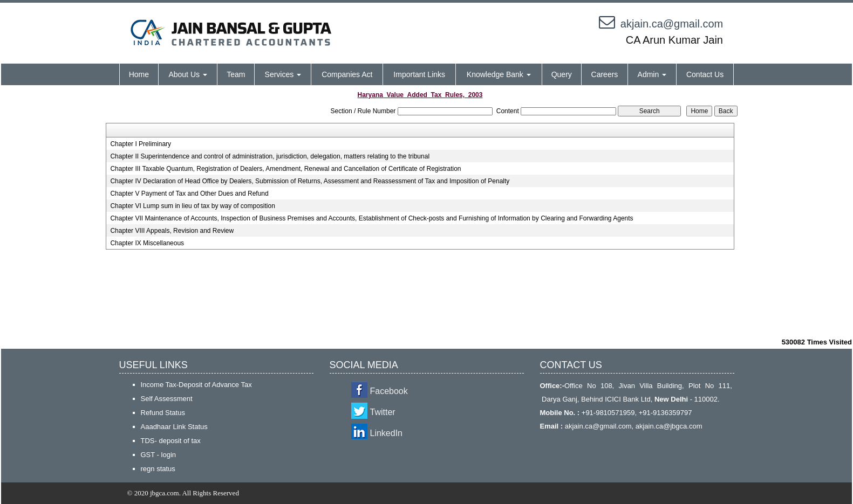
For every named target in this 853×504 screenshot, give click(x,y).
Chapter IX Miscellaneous (147, 243)
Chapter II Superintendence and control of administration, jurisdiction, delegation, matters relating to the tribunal (270, 156)
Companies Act (347, 74)
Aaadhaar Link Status (174, 427)
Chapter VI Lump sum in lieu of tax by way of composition (192, 206)
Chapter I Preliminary (141, 144)
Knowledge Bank (499, 74)
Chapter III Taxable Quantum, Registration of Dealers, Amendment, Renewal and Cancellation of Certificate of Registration (285, 169)
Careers (605, 74)
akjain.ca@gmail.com (672, 24)
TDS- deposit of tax (171, 441)
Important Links (419, 74)
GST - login (159, 455)
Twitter (383, 412)
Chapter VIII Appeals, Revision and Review (172, 231)
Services (283, 74)
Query (562, 74)
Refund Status (163, 413)
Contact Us (705, 74)
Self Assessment (167, 399)
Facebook (389, 391)
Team (236, 74)
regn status (158, 469)
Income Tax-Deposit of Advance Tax (196, 385)
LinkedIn (387, 433)
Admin (652, 74)
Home (139, 74)
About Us (187, 74)
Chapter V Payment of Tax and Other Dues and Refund (189, 194)
